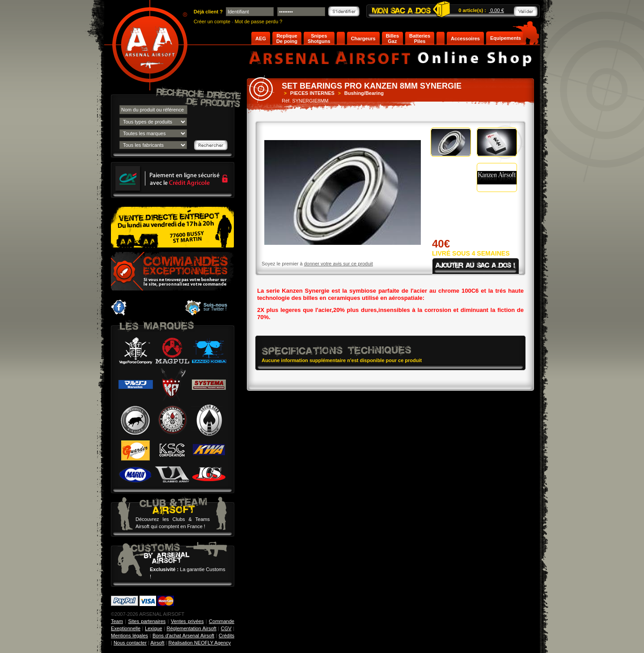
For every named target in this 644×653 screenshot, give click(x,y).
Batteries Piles (420, 38)
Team (117, 621)
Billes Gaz (392, 38)
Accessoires (465, 38)
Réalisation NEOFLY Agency (199, 643)
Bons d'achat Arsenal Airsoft (183, 636)
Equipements (506, 38)
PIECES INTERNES (312, 93)
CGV (226, 628)
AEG (261, 38)
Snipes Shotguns (319, 38)
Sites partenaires (147, 621)
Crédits (227, 636)
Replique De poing (287, 38)
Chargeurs (363, 38)
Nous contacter (130, 643)
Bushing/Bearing (364, 93)
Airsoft (157, 643)
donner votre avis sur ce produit (339, 264)
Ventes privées (187, 621)
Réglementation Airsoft (192, 628)
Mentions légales (129, 636)
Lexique (154, 628)
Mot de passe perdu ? (258, 21)
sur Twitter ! (215, 307)
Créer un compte (212, 21)
